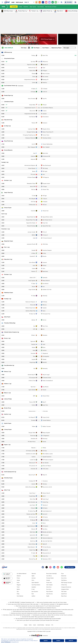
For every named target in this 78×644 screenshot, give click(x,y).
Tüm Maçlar (36, 48)
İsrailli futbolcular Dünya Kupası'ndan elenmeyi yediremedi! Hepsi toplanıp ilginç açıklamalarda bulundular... (38, 611)
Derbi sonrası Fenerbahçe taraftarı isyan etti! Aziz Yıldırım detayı (52, 602)
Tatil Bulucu (64, 580)
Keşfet (48, 596)
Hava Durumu (50, 594)
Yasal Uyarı (48, 625)
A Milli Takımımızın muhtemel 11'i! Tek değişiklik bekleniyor (54, 604)
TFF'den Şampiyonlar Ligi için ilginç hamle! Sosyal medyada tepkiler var (19, 610)
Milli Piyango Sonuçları (67, 583)
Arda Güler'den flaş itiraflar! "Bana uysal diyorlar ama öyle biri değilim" (38, 617)
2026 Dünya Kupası (7, 11)
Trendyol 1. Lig (34, 11)
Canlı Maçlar (45, 48)
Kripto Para (49, 583)
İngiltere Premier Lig (46, 11)
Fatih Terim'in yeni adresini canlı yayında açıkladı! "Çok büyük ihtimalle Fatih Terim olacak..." (38, 620)
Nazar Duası (64, 596)
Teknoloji (34, 574)
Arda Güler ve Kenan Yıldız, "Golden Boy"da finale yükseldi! (17, 615)
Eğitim (18, 589)
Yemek (18, 580)
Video (18, 594)
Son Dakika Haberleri (22, 574)
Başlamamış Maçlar (56, 48)
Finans (18, 578)
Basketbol (26, 7)
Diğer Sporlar (33, 7)
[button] (2, 2)
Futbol (21, 7)
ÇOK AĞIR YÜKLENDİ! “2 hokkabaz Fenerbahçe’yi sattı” (22, 602)
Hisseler (48, 580)
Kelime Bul (64, 576)
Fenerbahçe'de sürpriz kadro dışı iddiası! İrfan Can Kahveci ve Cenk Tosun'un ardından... (53, 615)
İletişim (26, 625)
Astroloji (34, 578)
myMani (33, 596)
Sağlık (33, 576)
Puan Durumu (21, 86)
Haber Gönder (70, 567)
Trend (18, 587)
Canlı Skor (14, 7)
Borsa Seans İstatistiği (51, 574)
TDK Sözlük (64, 592)
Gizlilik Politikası (41, 625)
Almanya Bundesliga (71, 11)
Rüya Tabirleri (50, 592)
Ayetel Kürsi (64, 594)
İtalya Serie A (59, 11)
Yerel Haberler (20, 596)
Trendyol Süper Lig (21, 11)
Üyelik (35, 625)
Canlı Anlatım (41, 7)
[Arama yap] (61, 2)
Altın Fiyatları (50, 585)
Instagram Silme (65, 589)
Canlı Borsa (49, 576)
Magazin (19, 585)
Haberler (19, 576)
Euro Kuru (49, 589)
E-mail (33, 589)
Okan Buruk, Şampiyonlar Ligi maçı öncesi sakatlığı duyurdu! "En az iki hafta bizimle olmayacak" (38, 606)
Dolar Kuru (49, 587)
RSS (52, 625)
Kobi (33, 594)
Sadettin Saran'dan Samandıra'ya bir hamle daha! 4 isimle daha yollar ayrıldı (56, 610)
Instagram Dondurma (66, 587)
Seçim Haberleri (35, 583)
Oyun (62, 574)
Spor (18, 592)
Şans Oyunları (35, 592)
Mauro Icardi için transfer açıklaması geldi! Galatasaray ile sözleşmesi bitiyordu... (38, 608)
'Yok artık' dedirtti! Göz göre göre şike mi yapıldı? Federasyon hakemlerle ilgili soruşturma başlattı (38, 619)
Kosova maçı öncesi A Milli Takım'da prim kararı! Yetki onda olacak (23, 604)
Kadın (18, 583)
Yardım (30, 625)
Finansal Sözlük (50, 578)
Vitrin (33, 580)
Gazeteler (34, 587)
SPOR (3, 7)
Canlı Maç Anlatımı (36, 585)
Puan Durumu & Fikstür (51, 7)
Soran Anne (64, 578)
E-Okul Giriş (64, 585)
